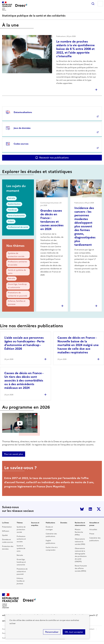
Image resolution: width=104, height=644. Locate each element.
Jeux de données (22, 128)
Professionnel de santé (18, 227)
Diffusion (6, 531)
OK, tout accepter (74, 632)
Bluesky (82, 509)
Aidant (11, 221)
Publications (50, 523)
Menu (100, 4)
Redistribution (14, 204)
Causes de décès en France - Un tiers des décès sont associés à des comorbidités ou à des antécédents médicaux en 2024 (24, 380)
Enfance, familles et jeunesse (17, 303)
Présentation (7, 527)
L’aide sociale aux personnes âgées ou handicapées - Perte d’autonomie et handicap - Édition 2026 (24, 343)
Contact (91, 629)
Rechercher (93, 4)
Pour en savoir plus (14, 454)
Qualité (5, 535)
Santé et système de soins (17, 272)
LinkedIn (90, 509)
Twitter (99, 509)
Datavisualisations (23, 112)
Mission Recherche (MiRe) (79, 532)
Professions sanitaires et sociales (17, 263)
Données (64, 523)
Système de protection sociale (16, 255)
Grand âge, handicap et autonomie (17, 286)
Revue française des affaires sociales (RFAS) (81, 568)
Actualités (93, 530)
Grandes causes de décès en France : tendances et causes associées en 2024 (52, 220)
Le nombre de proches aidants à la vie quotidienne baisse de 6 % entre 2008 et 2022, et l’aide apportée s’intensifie (75, 49)
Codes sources (21, 144)
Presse (92, 534)
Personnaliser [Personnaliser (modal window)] (52, 632)
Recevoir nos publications (54, 158)
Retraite (12, 198)
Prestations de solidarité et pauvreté (17, 294)
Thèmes (20, 523)
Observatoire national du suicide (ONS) (80, 542)
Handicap (12, 210)
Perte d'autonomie (16, 216)
